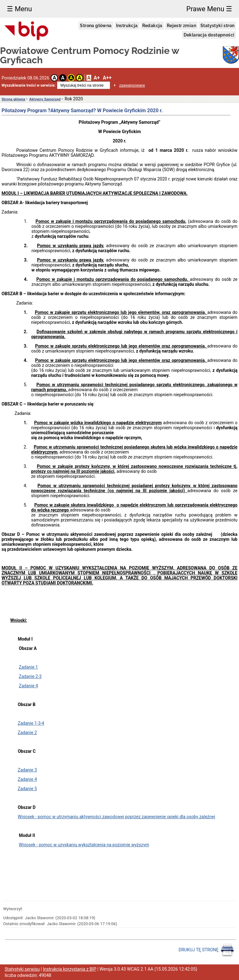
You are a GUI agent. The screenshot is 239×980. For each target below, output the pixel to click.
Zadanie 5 (27, 789)
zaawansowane (132, 85)
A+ (97, 78)
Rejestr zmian (181, 26)
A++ (107, 78)
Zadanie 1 (28, 667)
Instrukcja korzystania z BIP (70, 969)
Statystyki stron (217, 26)
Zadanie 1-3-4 (31, 723)
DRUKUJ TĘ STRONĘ (206, 950)
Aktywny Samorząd (45, 99)
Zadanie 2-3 (30, 676)
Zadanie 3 (27, 770)
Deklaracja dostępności (209, 35)
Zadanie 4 (28, 686)
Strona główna (96, 26)
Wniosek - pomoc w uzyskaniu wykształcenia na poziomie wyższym (84, 845)
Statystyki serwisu (22, 969)
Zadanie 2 (27, 733)
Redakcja (152, 26)
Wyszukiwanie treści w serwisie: (28, 85)
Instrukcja (127, 26)
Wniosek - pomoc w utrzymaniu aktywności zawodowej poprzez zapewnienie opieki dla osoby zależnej (116, 817)
